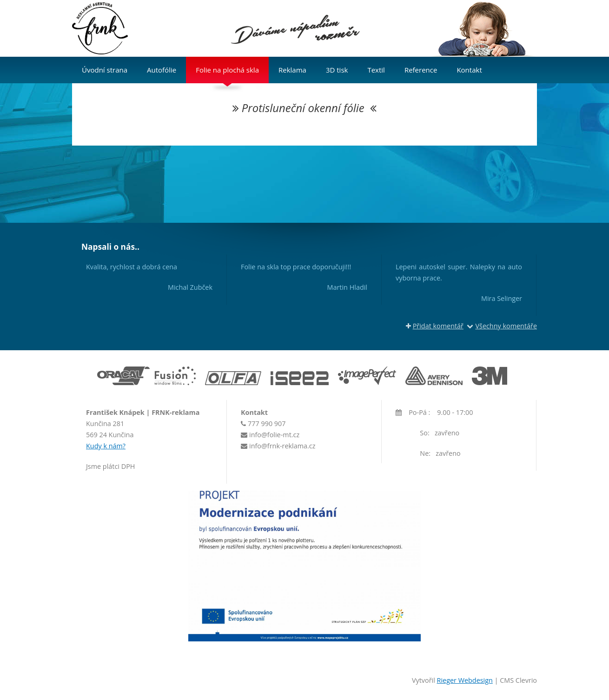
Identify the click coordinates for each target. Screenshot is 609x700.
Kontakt (469, 70)
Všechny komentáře (502, 326)
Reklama (292, 70)
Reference (421, 70)
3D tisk (337, 70)
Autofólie (162, 70)
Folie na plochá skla (227, 70)
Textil (376, 70)
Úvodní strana (105, 70)
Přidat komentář (435, 326)
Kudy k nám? (106, 446)
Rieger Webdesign (465, 680)
